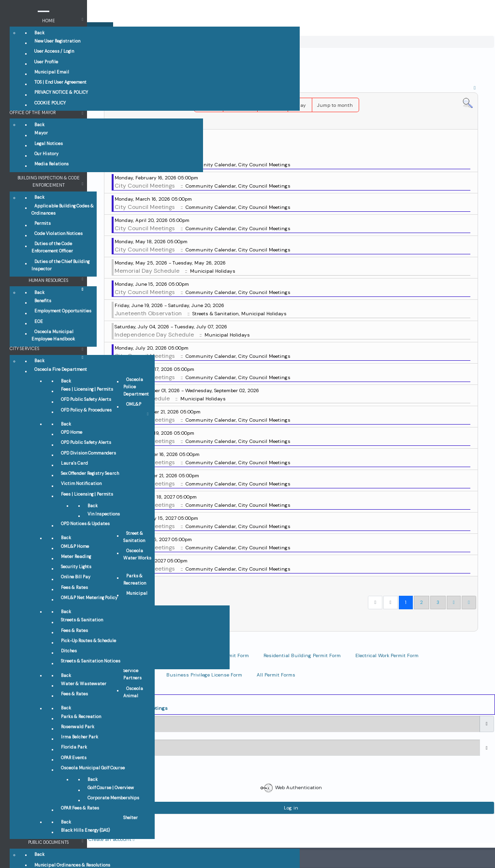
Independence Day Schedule (154, 335)
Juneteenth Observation (148, 313)
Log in (291, 808)
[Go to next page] (454, 603)
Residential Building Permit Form (302, 655)
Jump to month (335, 105)
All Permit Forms (276, 675)
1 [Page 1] (406, 602)
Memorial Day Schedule (147, 271)
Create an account (112, 839)
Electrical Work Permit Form (387, 655)
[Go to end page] (469, 603)
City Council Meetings (145, 186)
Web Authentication (291, 788)
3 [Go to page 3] (438, 602)
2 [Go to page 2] (422, 602)
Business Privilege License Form (204, 675)
